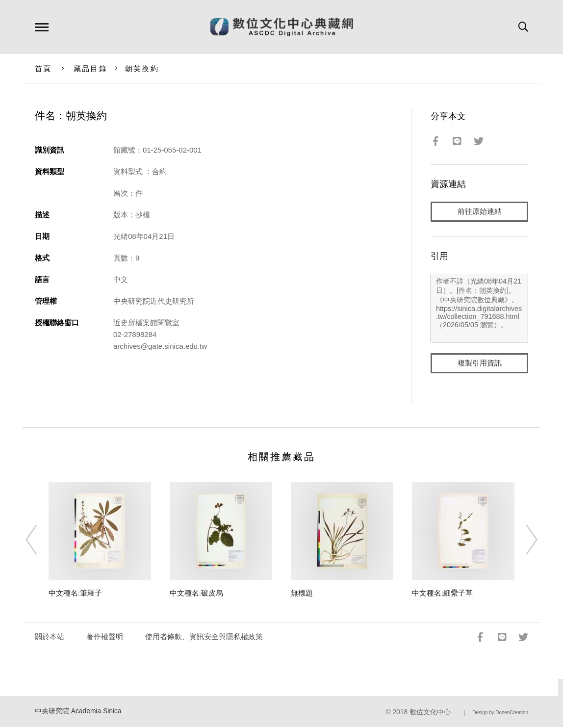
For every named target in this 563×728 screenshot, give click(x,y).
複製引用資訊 (480, 364)
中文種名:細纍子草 (442, 594)
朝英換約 (142, 68)
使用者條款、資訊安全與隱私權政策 (204, 637)
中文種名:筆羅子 (75, 594)
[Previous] (40, 541)
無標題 (302, 594)
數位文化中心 (430, 713)
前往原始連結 (480, 212)
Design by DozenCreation (500, 713)
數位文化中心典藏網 (282, 27)
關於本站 (50, 637)
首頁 (43, 68)
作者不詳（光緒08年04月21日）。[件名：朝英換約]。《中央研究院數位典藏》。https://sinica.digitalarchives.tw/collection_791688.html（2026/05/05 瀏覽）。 (479, 309)
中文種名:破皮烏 (196, 594)
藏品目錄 (90, 68)
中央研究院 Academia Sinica (78, 712)
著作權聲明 (105, 637)
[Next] (523, 541)
